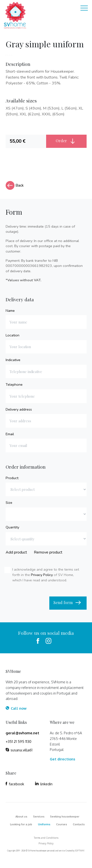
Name (10, 311)
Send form (68, 603)
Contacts (79, 824)
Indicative (13, 360)
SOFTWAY (80, 851)
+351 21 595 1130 (19, 741)
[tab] (26, 141)
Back (15, 185)
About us (21, 817)
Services (39, 817)
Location (13, 335)
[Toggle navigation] (84, 9)
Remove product (48, 552)
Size (9, 503)
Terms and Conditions (46, 838)
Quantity (12, 527)
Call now (16, 708)
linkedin (44, 784)
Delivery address (19, 409)
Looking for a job (21, 824)
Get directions (62, 759)
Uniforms (44, 824)
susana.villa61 (19, 750)
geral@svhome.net (22, 733)
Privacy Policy (42, 575)
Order (66, 141)
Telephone (14, 384)
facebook (15, 784)
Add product (16, 552)
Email (10, 434)
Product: (12, 478)
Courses (62, 824)
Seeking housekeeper (65, 817)
